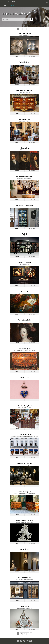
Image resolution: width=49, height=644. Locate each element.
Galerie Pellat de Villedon (24, 177)
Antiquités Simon (24, 62)
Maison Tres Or (24, 377)
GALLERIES (13, 6)
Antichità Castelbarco (24, 263)
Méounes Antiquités (24, 492)
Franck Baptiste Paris (24, 578)
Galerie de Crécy (24, 119)
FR (43, 2)
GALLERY (17, 56)
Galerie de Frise (24, 148)
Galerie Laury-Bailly (24, 320)
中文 (47, 2)
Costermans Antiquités (24, 434)
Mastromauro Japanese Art (24, 205)
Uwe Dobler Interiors (24, 33)
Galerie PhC (24, 291)
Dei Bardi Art (24, 549)
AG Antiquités (24, 606)
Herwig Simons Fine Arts (24, 463)
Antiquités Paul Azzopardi (24, 91)
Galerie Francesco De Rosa (24, 520)
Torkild (24, 234)
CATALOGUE (4, 6)
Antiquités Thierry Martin (24, 406)
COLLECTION (32, 56)
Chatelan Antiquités (24, 349)
